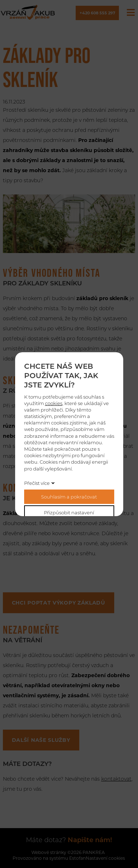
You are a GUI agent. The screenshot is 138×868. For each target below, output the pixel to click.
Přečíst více (37, 483)
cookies (54, 403)
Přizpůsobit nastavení (69, 513)
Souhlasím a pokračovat (69, 497)
